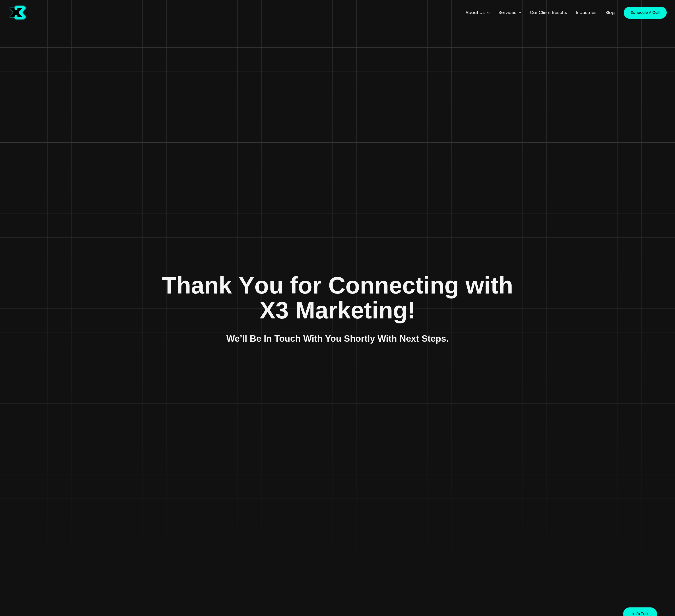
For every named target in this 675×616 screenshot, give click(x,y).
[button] (488, 13)
